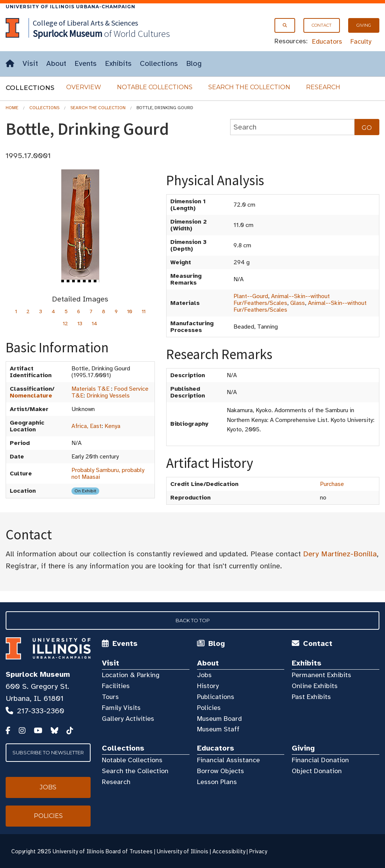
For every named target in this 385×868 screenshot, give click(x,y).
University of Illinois (183, 851)
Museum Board (219, 719)
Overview (84, 87)
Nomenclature (31, 396)
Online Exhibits (315, 686)
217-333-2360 (41, 711)
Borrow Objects (221, 771)
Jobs (204, 675)
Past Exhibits (311, 697)
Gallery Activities (128, 719)
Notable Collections (155, 87)
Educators (327, 41)
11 (144, 311)
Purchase (332, 484)
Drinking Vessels (108, 396)
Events (86, 63)
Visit (30, 63)
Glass (298, 303)
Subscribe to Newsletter (48, 752)
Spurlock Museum (38, 674)
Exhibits (118, 63)
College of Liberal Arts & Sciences (85, 23)
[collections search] (292, 127)
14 (95, 324)
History (208, 686)
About (56, 63)
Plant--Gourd (251, 296)
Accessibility (229, 851)
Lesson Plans (217, 782)
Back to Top (193, 620)
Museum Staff (218, 729)
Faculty (361, 41)
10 (130, 311)
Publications (216, 697)
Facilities (116, 686)
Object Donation (317, 771)
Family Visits (121, 708)
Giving (364, 25)
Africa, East (86, 426)
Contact (322, 25)
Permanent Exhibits (321, 675)
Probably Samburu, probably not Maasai (108, 474)
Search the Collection (249, 87)
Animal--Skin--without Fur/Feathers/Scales (282, 300)
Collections (159, 63)
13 (80, 324)
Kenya (112, 426)
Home (12, 108)
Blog (194, 63)
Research (323, 87)
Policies (209, 708)
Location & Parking (131, 675)
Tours (110, 697)
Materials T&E (90, 389)
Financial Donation (320, 760)
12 (65, 324)
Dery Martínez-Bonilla (340, 554)
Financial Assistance (228, 760)
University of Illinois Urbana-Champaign (70, 7)
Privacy (258, 851)
